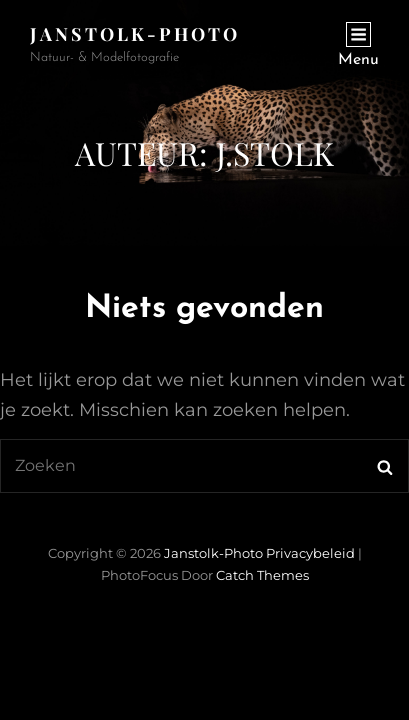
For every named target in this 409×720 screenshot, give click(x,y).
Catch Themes (262, 575)
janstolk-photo (135, 34)
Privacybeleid (310, 553)
